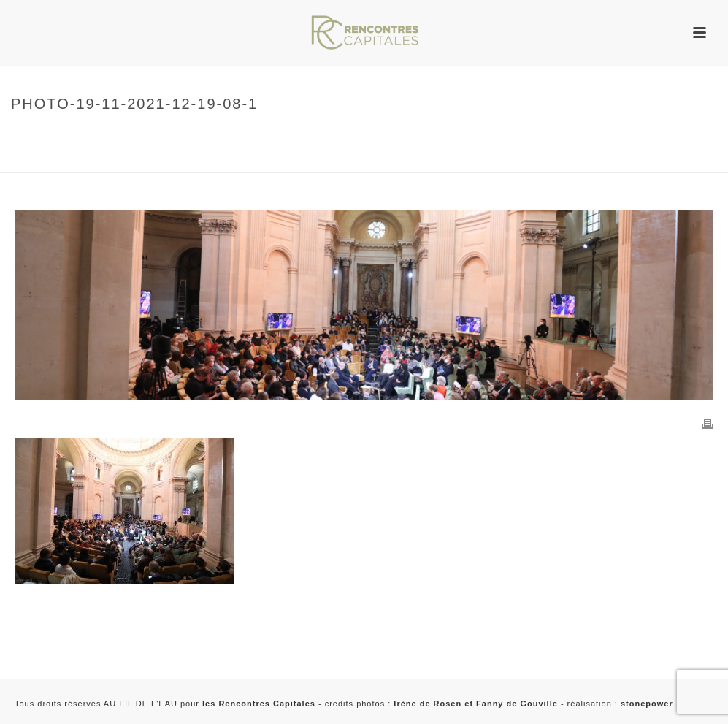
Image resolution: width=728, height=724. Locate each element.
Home (21, 135)
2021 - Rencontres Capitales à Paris (95, 159)
